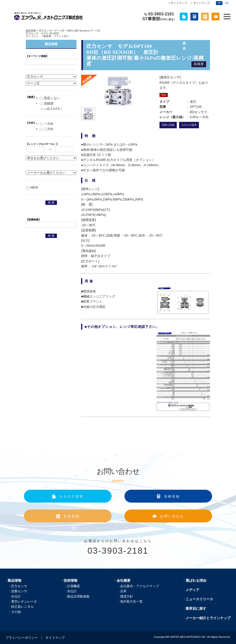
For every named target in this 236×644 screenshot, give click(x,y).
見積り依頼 (168, 125)
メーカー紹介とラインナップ (208, 618)
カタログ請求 (189, 125)
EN (227, 3)
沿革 (123, 591)
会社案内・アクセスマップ (139, 586)
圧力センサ (45, 31)
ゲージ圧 (59, 31)
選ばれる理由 (196, 580)
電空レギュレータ (24, 601)
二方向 (47, 129)
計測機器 (74, 586)
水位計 (16, 596)
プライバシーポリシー (22, 638)
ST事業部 (159, 19)
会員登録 (72, 516)
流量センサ (19, 591)
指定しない (50, 98)
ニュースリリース (199, 599)
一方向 (47, 124)
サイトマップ (179, 3)
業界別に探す (196, 608)
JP (219, 3)
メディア (192, 590)
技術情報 (71, 580)
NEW (32, 187)
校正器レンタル (22, 607)
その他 (16, 612)
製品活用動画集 (78, 596)
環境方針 (127, 596)
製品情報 (31, 31)
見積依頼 (172, 496)
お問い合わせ (172, 516)
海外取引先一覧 (131, 601)
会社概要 (124, 580)
